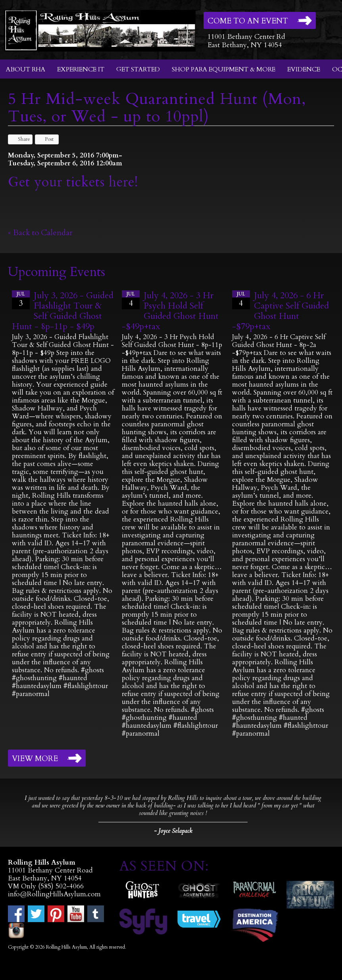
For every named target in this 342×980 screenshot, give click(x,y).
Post (45, 139)
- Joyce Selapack (173, 831)
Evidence (304, 69)
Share (20, 139)
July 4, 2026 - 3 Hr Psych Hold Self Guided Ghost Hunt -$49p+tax (170, 311)
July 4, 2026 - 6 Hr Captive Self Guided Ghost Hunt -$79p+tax (281, 311)
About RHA (26, 69)
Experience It (81, 69)
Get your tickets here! (73, 182)
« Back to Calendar (40, 233)
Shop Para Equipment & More (224, 69)
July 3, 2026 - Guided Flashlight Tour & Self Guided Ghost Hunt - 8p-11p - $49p (63, 311)
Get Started (138, 69)
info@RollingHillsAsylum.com (54, 894)
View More (35, 759)
